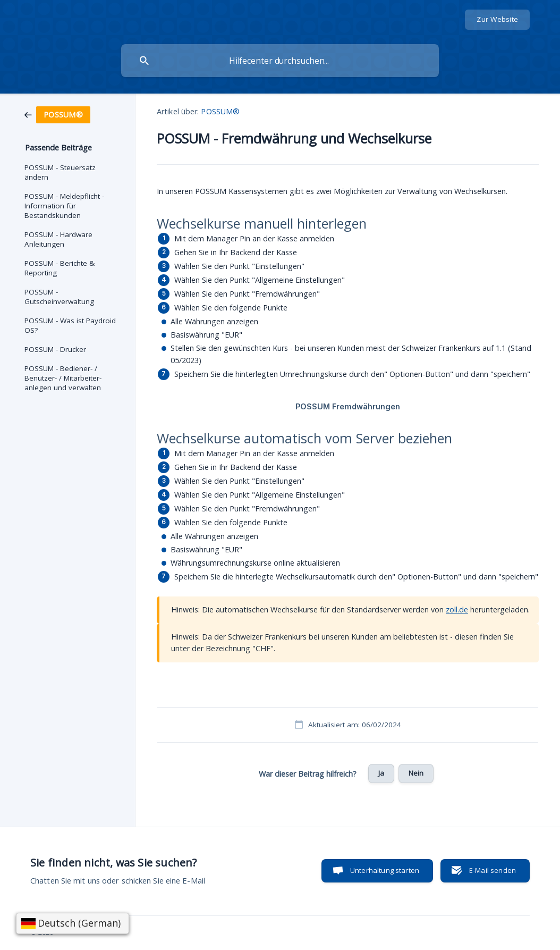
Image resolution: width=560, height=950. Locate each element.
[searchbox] (280, 61)
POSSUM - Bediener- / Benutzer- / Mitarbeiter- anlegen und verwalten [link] (63, 378)
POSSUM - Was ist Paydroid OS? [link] (70, 325)
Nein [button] (416, 773)
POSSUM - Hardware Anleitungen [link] (58, 239)
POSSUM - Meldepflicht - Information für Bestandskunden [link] (64, 206)
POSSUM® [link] (220, 111)
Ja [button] (381, 773)
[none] (497, 20)
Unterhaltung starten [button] (385, 870)
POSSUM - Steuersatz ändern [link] (60, 172)
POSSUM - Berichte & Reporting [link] (60, 268)
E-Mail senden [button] (493, 870)
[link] (57, 114)
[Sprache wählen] (73, 923)
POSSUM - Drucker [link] (55, 349)
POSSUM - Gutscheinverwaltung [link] (59, 297)
